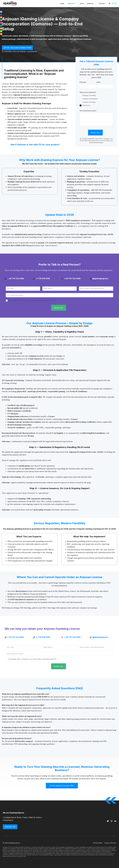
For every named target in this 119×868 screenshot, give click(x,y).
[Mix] (1, 28)
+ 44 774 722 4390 (16, 279)
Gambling (73, 4)
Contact (102, 4)
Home (62, 4)
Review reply (95, 133)
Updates (92, 4)
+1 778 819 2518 (43, 279)
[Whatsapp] (1, 31)
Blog (82, 4)
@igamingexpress (100, 279)
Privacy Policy (98, 843)
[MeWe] (1, 26)
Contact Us (10, 827)
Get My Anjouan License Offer (17, 48)
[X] (1, 15)
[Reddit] (1, 17)
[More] (1, 34)
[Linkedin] (1, 20)
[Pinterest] (1, 23)
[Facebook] (1, 12)
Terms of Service (110, 843)
